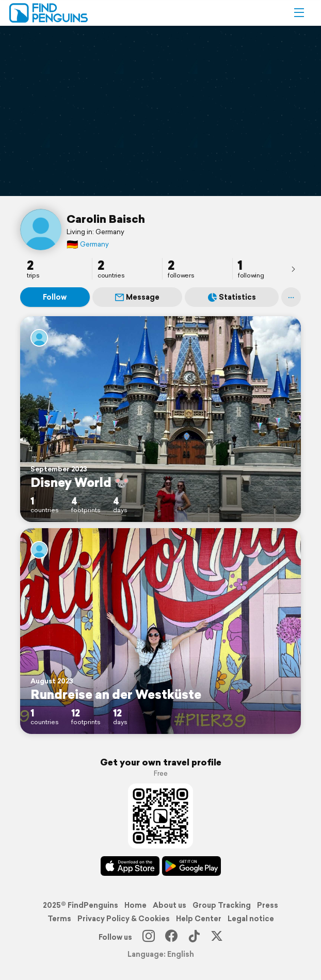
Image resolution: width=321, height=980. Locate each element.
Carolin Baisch (106, 219)
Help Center (199, 919)
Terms (59, 919)
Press (268, 905)
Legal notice (251, 919)
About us (170, 905)
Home (135, 905)
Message (137, 297)
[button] (299, 13)
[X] (217, 937)
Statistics (232, 297)
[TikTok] (194, 937)
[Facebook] (171, 937)
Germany (88, 244)
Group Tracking (222, 905)
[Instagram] (149, 937)
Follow (55, 297)
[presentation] (293, 269)
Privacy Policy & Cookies (124, 919)
